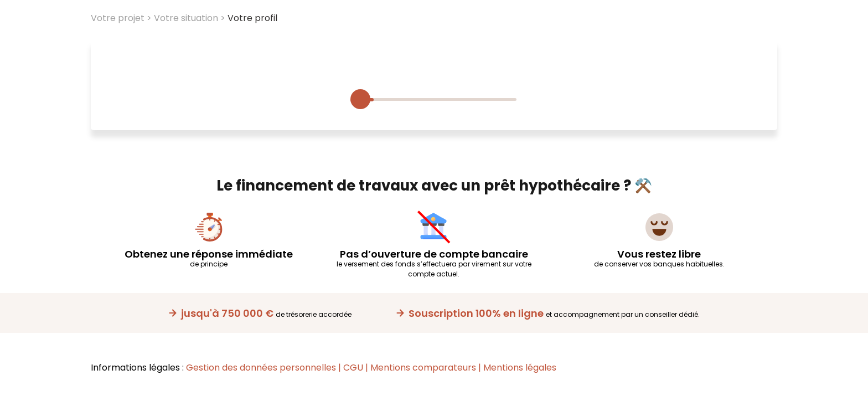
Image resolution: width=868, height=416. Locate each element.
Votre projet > (121, 18)
